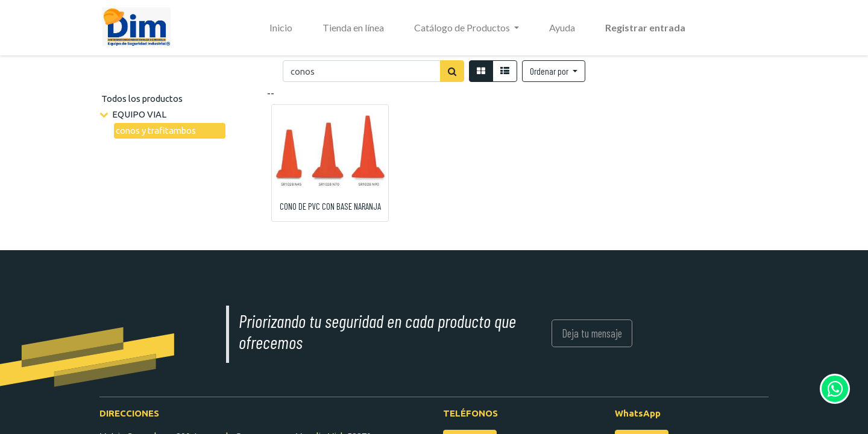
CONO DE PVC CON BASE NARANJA (330, 206)
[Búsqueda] (452, 71)
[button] (554, 71)
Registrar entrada (645, 27)
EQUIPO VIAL (139, 114)
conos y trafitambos (156, 131)
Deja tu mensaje (592, 333)
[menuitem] (281, 28)
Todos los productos (142, 99)
